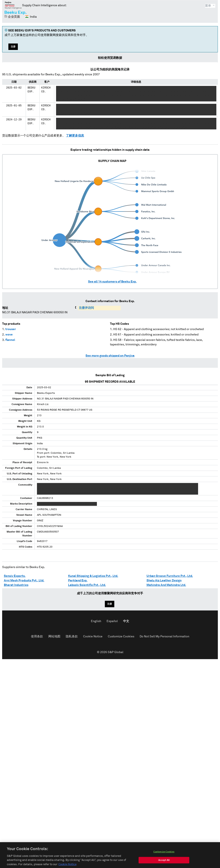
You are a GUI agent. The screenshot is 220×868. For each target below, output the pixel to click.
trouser (11, 329)
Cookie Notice (93, 637)
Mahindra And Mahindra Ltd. (166, 585)
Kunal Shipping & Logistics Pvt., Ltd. (93, 576)
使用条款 (37, 637)
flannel (10, 340)
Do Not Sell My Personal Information (164, 637)
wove (9, 335)
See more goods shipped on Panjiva (110, 356)
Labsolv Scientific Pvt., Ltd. (87, 585)
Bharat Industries (16, 585)
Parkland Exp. (78, 581)
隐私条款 (72, 637)
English (96, 621)
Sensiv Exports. (15, 576)
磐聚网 (13, 5)
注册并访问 (86, 308)
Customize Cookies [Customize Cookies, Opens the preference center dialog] (164, 862)
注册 (13, 47)
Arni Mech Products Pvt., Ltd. (24, 581)
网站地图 (54, 637)
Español (112, 621)
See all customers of (112, 282)
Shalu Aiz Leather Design (164, 581)
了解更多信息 (75, 136)
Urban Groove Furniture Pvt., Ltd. (170, 576)
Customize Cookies (121, 637)
